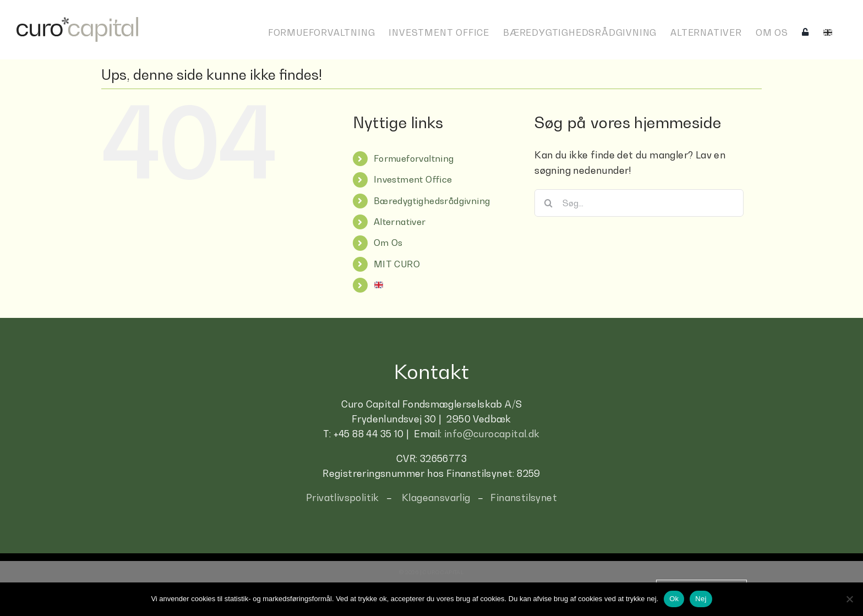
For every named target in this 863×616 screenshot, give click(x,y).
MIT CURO (397, 264)
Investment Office (413, 179)
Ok (674, 599)
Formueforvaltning (414, 158)
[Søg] (548, 203)
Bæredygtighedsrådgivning (432, 201)
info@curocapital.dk (492, 434)
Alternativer (400, 222)
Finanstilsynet (524, 498)
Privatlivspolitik (343, 498)
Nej (701, 599)
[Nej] (849, 599)
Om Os (388, 243)
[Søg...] (639, 203)
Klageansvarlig (436, 498)
